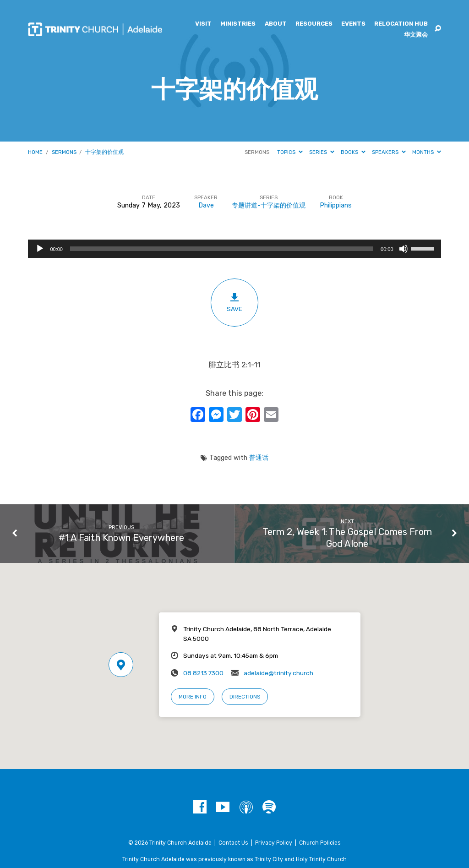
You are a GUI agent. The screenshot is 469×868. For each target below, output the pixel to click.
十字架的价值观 (104, 152)
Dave (206, 205)
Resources (314, 24)
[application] (234, 249)
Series (322, 152)
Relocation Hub (401, 24)
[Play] (40, 249)
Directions (245, 697)
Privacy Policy (274, 843)
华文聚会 (416, 35)
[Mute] (404, 249)
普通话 (259, 458)
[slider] (222, 249)
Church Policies (320, 843)
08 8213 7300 (203, 673)
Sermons (64, 152)
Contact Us (233, 843)
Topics (290, 152)
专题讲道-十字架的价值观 (269, 205)
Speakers (389, 152)
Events (353, 24)
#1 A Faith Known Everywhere (121, 538)
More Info (193, 697)
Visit (203, 24)
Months (427, 152)
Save (234, 302)
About (276, 24)
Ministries (238, 24)
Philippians (336, 205)
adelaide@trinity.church (278, 673)
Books (353, 152)
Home (35, 152)
